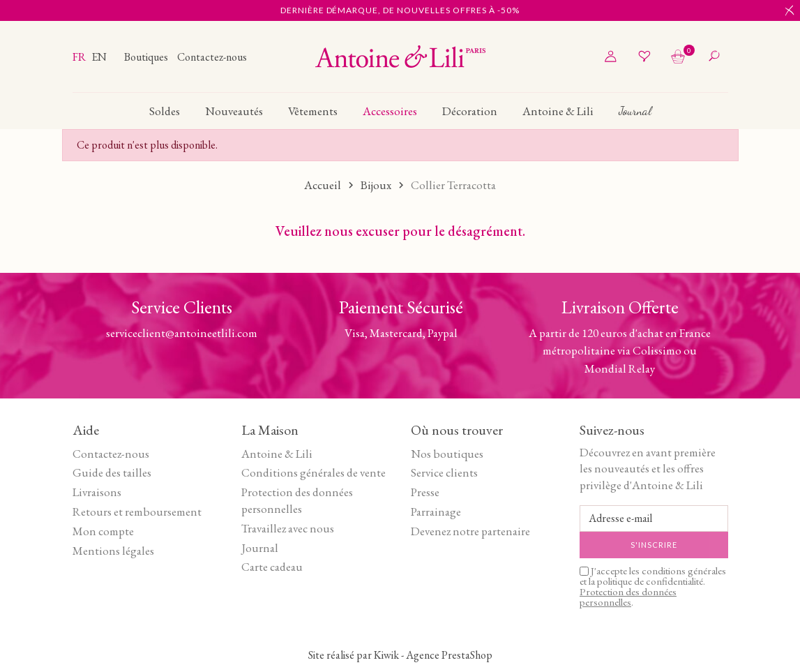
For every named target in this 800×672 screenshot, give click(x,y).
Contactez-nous (212, 57)
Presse (425, 492)
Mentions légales (113, 551)
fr (80, 57)
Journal (260, 548)
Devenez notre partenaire (470, 531)
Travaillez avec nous (288, 528)
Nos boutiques (447, 454)
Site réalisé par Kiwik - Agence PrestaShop (400, 655)
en (99, 57)
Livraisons (97, 492)
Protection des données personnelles (297, 500)
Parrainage (436, 512)
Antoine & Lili (277, 454)
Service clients (444, 472)
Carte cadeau (272, 567)
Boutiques (147, 57)
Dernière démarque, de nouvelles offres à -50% (400, 10)
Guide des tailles (112, 472)
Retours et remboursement (137, 512)
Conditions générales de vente (314, 472)
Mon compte (103, 531)
